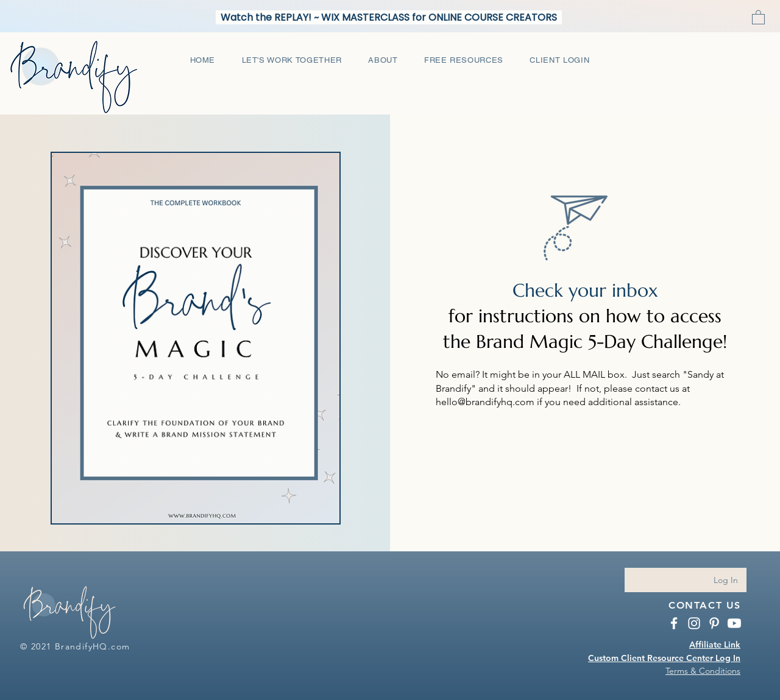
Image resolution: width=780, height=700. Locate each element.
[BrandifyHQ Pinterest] (714, 623)
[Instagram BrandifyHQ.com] (694, 623)
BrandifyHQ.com (93, 646)
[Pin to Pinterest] (67, 146)
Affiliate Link (715, 645)
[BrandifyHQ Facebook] (674, 623)
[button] (758, 17)
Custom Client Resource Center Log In (664, 658)
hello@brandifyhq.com (485, 402)
